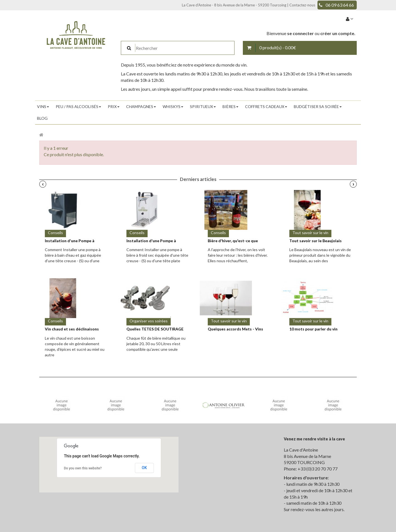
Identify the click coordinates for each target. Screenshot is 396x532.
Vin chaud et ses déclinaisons (72, 329)
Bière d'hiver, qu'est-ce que (233, 241)
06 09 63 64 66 (340, 5)
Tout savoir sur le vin (310, 233)
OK (144, 468)
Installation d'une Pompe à (70, 241)
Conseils (55, 233)
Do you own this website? (83, 468)
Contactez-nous (302, 5)
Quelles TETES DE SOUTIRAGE (155, 329)
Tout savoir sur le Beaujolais (316, 241)
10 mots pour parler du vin (313, 329)
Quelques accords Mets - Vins (235, 329)
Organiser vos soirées (149, 321)
